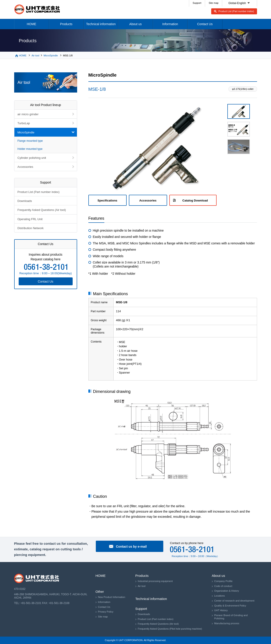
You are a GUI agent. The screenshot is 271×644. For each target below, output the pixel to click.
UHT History (221, 610)
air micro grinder (28, 114)
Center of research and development (234, 601)
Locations (220, 596)
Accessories (148, 200)
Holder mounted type (30, 149)
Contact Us (205, 24)
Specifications (107, 200)
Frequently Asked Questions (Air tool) (42, 210)
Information (170, 24)
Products (66, 24)
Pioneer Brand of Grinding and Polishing (231, 617)
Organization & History (227, 591)
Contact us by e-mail (131, 547)
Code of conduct (223, 586)
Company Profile (223, 581)
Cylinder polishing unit (32, 158)
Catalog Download (195, 200)
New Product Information (112, 597)
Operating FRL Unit (30, 219)
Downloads (25, 201)
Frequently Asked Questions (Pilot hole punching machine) (170, 629)
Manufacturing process (227, 623)
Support (197, 3)
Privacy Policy (106, 612)
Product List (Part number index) (236, 11)
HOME (31, 24)
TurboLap (24, 123)
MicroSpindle (51, 55)
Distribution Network (31, 228)
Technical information (101, 24)
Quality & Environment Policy (230, 606)
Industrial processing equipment (155, 581)
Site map (214, 3)
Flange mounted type (30, 141)
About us (135, 24)
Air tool (35, 55)
